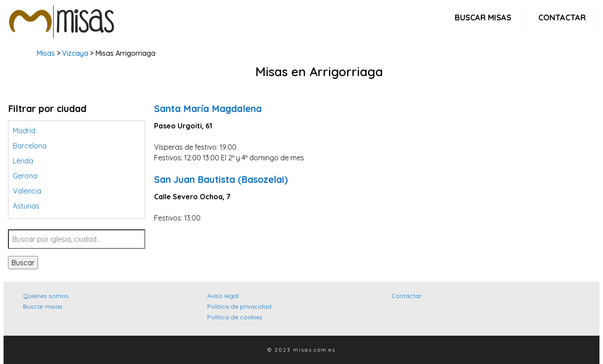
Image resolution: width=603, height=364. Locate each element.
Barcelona (30, 146)
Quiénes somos (46, 296)
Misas (46, 53)
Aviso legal (223, 296)
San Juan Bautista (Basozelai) (221, 179)
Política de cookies (235, 317)
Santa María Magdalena (208, 108)
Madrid (24, 131)
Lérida (23, 161)
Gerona (25, 176)
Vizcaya (75, 53)
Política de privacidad (239, 306)
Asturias (26, 206)
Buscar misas (483, 17)
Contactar (562, 17)
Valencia (27, 191)
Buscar (23, 263)
